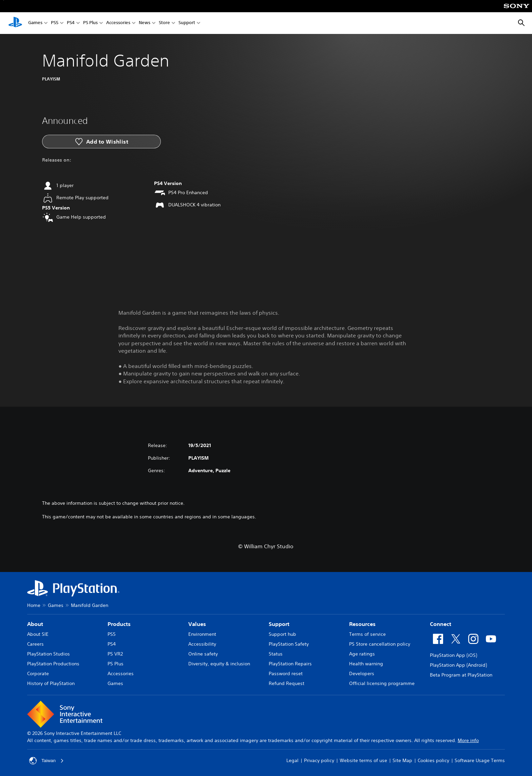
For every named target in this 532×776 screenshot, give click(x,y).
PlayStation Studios (49, 654)
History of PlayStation (51, 683)
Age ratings (362, 654)
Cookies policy (433, 760)
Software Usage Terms (480, 760)
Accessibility (202, 644)
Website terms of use (363, 760)
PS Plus (90, 23)
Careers (35, 644)
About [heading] (35, 624)
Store (164, 23)
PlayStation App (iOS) (453, 655)
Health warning (366, 664)
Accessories (118, 23)
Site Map (402, 760)
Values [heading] (197, 624)
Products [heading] (119, 624)
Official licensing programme (382, 683)
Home (34, 605)
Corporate (38, 673)
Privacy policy (319, 760)
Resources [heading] (362, 624)
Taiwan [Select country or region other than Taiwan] (47, 761)
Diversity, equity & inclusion (219, 664)
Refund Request (287, 683)
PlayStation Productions (53, 664)
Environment (202, 634)
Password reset (286, 673)
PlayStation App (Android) (458, 665)
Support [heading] (279, 624)
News (145, 23)
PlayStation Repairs (290, 664)
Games (35, 23)
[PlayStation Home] (15, 23)
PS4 (71, 23)
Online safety (203, 654)
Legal (292, 760)
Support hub (282, 634)
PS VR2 (115, 654)
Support (187, 23)
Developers (362, 673)
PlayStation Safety (289, 644)
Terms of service (367, 634)
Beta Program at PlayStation (461, 675)
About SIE (38, 634)
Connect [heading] (441, 624)
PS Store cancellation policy (380, 644)
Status (276, 654)
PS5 (55, 23)
